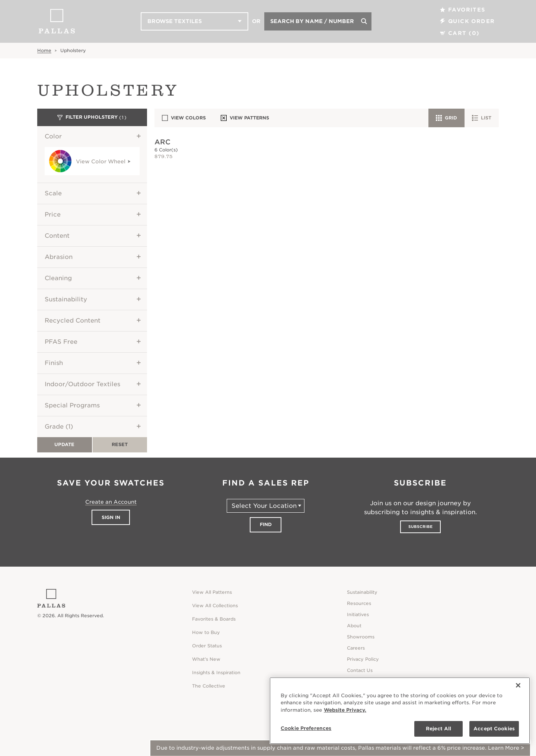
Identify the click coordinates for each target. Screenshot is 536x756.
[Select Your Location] (266, 506)
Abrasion (59, 257)
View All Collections (215, 606)
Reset (120, 444)
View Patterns (245, 118)
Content (57, 236)
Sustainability (66, 299)
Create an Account (111, 502)
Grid (446, 118)
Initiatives (358, 614)
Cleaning (58, 278)
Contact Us (360, 670)
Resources (359, 603)
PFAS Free (61, 342)
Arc (162, 142)
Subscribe (420, 526)
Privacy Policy (363, 659)
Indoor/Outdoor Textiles (82, 384)
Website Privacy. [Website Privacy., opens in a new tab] (345, 710)
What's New (206, 659)
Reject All (438, 729)
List (482, 118)
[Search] (364, 21)
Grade (59, 427)
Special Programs (72, 405)
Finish (54, 363)
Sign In (111, 517)
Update (64, 444)
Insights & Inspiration (216, 672)
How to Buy (206, 632)
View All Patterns (212, 592)
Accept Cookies (494, 729)
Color (53, 136)
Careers (356, 648)
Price (53, 214)
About (354, 626)
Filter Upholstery (92, 118)
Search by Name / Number (312, 21)
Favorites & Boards (214, 619)
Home (44, 50)
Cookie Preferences (306, 728)
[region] (400, 711)
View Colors (184, 118)
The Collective (209, 686)
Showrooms (361, 637)
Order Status (207, 646)
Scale (53, 193)
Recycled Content (73, 321)
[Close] (518, 685)
